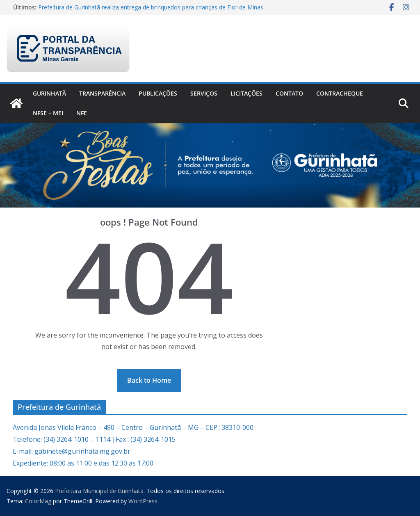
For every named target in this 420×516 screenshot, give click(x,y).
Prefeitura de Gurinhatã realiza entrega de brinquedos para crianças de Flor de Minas (151, 7)
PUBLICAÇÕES (158, 93)
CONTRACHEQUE (340, 93)
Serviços (204, 93)
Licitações (247, 93)
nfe (82, 113)
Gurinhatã (49, 93)
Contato (289, 93)
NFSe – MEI (48, 113)
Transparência (102, 93)
